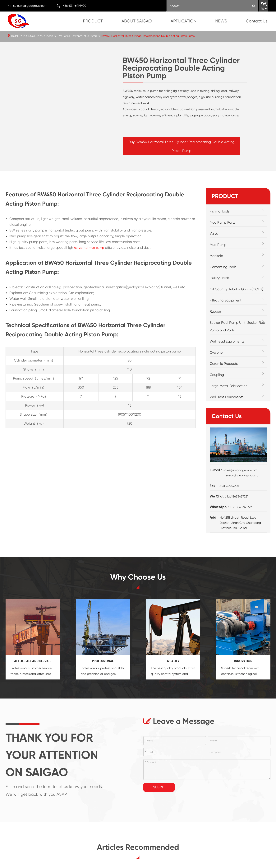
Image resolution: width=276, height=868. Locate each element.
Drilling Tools (220, 278)
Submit (159, 787)
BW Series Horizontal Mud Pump (77, 36)
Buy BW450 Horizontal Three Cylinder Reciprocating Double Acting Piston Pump (182, 146)
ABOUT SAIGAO (137, 21)
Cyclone (216, 352)
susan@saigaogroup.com (244, 475)
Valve (214, 233)
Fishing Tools (220, 211)
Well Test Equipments (227, 397)
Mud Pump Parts (222, 222)
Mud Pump (46, 36)
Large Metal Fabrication (229, 386)
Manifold (216, 256)
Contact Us (257, 21)
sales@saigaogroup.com (30, 6)
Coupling (217, 375)
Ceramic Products (224, 364)
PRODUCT (93, 21)
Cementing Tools (223, 267)
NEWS (221, 21)
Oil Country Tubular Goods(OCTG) (236, 289)
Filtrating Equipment (226, 300)
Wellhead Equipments (227, 341)
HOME (15, 36)
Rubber (215, 311)
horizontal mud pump (89, 248)
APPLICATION (184, 21)
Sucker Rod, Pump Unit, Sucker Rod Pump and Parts (237, 326)
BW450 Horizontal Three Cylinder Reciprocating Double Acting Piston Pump (148, 36)
